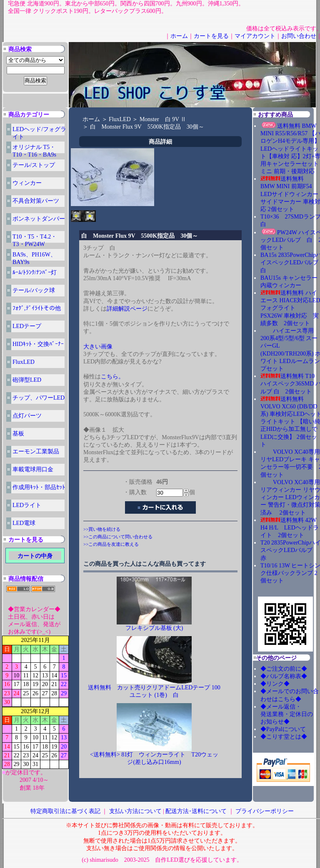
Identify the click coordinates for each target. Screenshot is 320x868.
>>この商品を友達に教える (111, 544)
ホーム (179, 36)
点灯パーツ (27, 416)
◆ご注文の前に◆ (284, 669)
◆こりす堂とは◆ (284, 737)
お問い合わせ (299, 36)
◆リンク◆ (275, 684)
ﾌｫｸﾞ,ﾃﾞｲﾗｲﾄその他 (37, 308)
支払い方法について (135, 811)
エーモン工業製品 (36, 451)
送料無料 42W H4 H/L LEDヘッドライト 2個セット (290, 528)
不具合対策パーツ (36, 201)
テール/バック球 (34, 290)
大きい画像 (98, 347)
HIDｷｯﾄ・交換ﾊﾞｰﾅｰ (38, 344)
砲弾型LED (27, 380)
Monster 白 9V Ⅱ (163, 119)
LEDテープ (27, 326)
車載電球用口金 (33, 469)
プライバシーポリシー (265, 811)
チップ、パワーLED (39, 398)
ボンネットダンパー (39, 219)
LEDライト (27, 505)
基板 (18, 434)
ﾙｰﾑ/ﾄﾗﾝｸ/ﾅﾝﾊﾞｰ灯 (35, 272)
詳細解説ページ (127, 309)
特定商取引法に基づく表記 (65, 811)
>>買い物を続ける (102, 529)
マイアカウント (255, 36)
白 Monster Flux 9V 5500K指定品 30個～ (147, 127)
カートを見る (211, 36)
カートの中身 (35, 556)
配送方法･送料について (196, 811)
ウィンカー (27, 183)
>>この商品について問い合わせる (118, 537)
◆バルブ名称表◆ (284, 676)
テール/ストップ (34, 165)
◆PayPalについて (283, 729)
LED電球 (24, 523)
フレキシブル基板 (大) (154, 628)
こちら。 (112, 377)
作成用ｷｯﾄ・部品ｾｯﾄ (39, 487)
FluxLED (24, 362)
